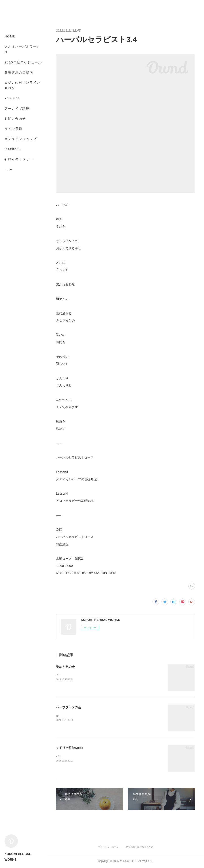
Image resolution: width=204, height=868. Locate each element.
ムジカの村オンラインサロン (22, 85)
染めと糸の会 (65, 667)
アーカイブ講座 (17, 109)
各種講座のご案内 (19, 72)
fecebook (13, 149)
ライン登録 (13, 129)
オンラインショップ (21, 139)
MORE (10, 159)
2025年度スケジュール (23, 62)
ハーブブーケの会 (69, 707)
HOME (10, 36)
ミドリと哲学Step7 (70, 748)
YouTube (12, 98)
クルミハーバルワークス (22, 49)
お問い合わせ (15, 119)
